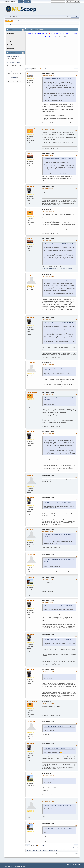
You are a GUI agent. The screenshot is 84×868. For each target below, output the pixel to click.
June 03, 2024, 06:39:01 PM (48, 277)
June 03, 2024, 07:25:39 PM (48, 745)
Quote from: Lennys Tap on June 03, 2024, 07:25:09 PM (58, 779)
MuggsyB (30, 475)
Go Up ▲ (78, 864)
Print (76, 69)
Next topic (76, 848)
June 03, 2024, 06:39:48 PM (48, 319)
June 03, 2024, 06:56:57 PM (48, 394)
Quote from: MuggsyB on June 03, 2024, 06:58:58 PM (58, 502)
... (44, 69)
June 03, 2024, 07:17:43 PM (48, 671)
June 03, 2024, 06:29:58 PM (48, 240)
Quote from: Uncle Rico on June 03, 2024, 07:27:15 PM (58, 805)
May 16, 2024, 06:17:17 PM (48, 75)
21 (46, 69)
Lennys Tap (31, 275)
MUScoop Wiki (11, 49)
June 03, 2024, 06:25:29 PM (48, 212)
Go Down (28, 69)
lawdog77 (30, 153)
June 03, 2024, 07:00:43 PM (48, 499)
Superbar (9, 37)
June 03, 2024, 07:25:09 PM (48, 723)
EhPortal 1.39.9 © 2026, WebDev (11, 864)
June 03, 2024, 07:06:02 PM (48, 556)
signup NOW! (62, 37)
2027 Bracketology (12, 78)
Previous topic (68, 848)
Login (39, 37)
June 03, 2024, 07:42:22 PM (48, 802)
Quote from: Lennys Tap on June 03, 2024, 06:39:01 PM (58, 639)
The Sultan (31, 186)
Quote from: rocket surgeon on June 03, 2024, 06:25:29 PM (59, 244)
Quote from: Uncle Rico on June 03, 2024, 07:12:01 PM (58, 675)
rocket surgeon (32, 128)
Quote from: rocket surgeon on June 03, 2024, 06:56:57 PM (59, 437)
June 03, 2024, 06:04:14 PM (48, 130)
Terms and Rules (72, 864)
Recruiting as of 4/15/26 (13, 70)
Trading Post (10, 41)
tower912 (9, 72)
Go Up (28, 845)
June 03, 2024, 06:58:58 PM (48, 477)
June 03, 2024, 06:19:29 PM (48, 188)
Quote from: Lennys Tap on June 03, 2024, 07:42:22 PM (58, 829)
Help (66, 864)
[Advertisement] (52, 52)
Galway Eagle (12, 64)
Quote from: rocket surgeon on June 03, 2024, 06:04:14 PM (59, 159)
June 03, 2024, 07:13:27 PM (48, 602)
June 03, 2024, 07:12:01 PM (48, 579)
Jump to (55, 854)
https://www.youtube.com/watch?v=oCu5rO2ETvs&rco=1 (57, 268)
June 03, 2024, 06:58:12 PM (48, 433)
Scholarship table (75, 17)
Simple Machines (16, 865)
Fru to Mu (10, 56)
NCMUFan (17, 56)
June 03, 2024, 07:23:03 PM (48, 704)
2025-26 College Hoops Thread (15, 62)
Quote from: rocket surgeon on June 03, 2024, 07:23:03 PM (59, 749)
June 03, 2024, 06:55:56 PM (48, 365)
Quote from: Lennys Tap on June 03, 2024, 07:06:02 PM (58, 606)
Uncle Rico (31, 578)
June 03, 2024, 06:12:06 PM (48, 155)
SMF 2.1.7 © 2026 (8, 865)
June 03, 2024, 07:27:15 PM (48, 776)
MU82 (29, 73)
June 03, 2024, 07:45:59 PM (48, 825)
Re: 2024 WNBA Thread (48, 73)
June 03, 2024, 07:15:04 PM (48, 636)
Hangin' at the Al (11, 33)
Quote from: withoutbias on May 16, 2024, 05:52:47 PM (58, 79)
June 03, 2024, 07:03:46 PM (48, 531)
